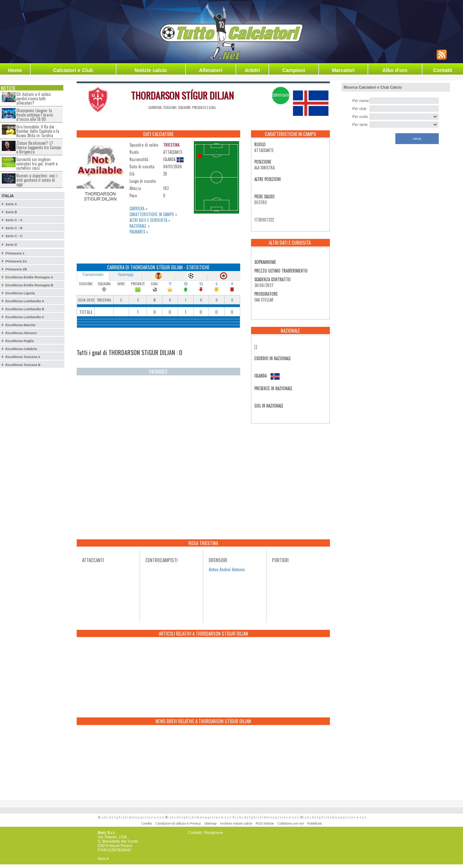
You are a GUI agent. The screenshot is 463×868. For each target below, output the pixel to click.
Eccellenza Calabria (21, 349)
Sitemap (211, 823)
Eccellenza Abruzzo (21, 333)
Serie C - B (14, 228)
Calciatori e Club (73, 70)
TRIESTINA (171, 145)
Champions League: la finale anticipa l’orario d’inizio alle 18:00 (35, 115)
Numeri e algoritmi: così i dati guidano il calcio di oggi (37, 180)
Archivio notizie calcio (236, 823)
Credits (147, 823)
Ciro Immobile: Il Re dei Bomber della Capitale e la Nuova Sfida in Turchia (38, 131)
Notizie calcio (151, 70)
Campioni (294, 70)
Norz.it (103, 859)
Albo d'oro (395, 70)
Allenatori (211, 70)
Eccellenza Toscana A (23, 357)
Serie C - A (14, 220)
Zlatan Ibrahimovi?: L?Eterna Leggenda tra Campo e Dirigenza (39, 147)
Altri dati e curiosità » (150, 220)
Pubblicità (314, 823)
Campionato (93, 274)
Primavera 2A (16, 261)
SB (186, 284)
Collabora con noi (291, 823)
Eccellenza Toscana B (23, 365)
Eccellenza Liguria (20, 293)
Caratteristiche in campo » (153, 214)
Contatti (443, 70)
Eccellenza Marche (20, 325)
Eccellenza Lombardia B (25, 309)
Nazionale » (140, 226)
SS (201, 284)
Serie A (11, 204)
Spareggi (126, 274)
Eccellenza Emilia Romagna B (29, 285)
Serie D (11, 245)
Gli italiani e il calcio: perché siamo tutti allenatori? (34, 98)
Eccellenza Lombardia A (25, 301)
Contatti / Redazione (206, 833)
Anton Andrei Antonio (227, 569)
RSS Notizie (265, 823)
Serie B (11, 212)
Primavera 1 (15, 253)
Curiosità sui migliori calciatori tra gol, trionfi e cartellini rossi (37, 164)
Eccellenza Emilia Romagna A (29, 277)
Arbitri (252, 70)
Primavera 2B (16, 269)
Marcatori (343, 70)
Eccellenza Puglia (20, 341)
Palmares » (139, 232)
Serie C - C (14, 236)
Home (15, 70)
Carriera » (139, 208)
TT (170, 284)
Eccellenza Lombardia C (25, 317)
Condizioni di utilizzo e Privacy (178, 823)
